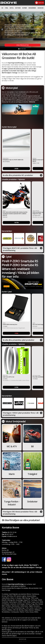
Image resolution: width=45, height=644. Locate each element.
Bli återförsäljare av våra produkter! (21, 520)
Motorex (32, 102)
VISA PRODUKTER (23, 45)
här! (26, 73)
